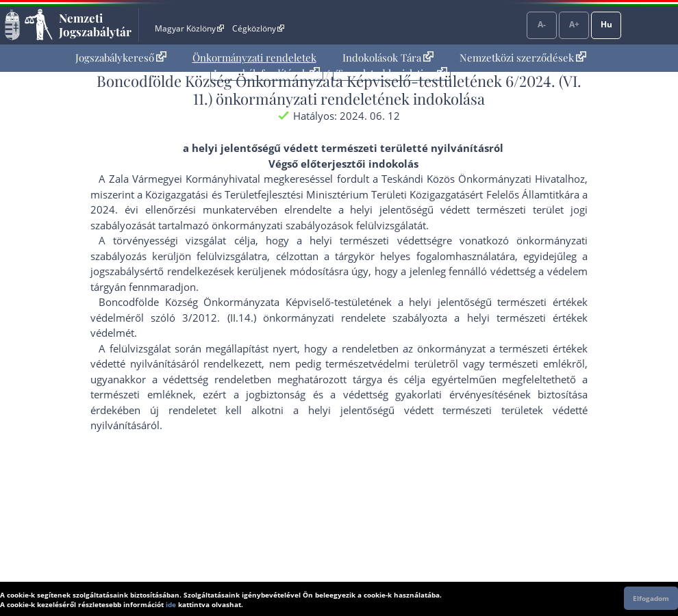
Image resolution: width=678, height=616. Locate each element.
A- (542, 24)
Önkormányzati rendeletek (254, 57)
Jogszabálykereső (121, 57)
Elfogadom (651, 598)
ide (171, 604)
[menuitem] (121, 58)
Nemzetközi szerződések (523, 57)
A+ (574, 24)
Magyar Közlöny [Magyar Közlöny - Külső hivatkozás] (189, 28)
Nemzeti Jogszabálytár (95, 25)
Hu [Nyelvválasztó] (606, 24)
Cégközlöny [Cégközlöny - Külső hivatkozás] (258, 28)
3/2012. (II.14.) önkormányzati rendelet (281, 318)
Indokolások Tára (388, 57)
